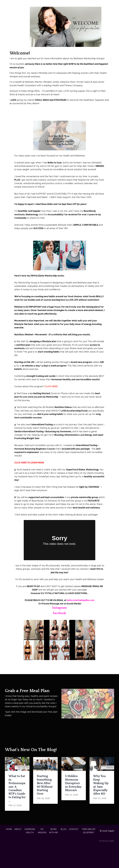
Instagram (59, 624)
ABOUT (18, 849)
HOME (8, 849)
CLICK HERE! (51, 397)
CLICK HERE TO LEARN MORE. (29, 474)
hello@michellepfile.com (81, 616)
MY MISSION (43, 851)
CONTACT (75, 849)
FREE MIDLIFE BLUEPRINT (90, 853)
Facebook (59, 629)
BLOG (65, 849)
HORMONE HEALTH (30, 851)
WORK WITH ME (55, 853)
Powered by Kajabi (107, 864)
